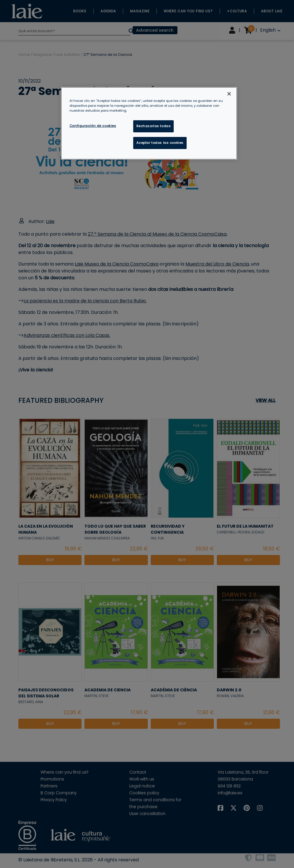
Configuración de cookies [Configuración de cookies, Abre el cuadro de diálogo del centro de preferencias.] (93, 126)
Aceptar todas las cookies (160, 143)
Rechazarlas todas (154, 126)
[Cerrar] (229, 94)
